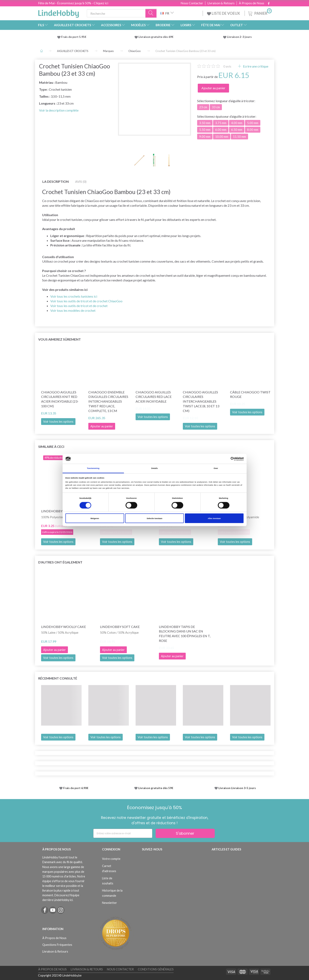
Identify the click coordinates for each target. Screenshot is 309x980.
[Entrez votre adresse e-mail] (123, 833)
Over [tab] (216, 468)
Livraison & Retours (221, 3)
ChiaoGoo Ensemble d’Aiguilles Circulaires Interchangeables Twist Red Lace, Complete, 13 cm (108, 401)
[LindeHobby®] (58, 12)
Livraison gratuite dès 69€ (157, 37)
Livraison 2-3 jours (239, 37)
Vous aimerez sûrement (60, 339)
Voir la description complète (59, 110)
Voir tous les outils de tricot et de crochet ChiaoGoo (86, 301)
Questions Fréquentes (57, 945)
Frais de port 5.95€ (74, 37)
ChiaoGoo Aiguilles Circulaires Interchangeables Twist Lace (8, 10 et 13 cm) (201, 401)
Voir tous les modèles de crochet (73, 310)
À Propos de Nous (252, 3)
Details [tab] (154, 468)
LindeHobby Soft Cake (120, 627)
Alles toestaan (214, 518)
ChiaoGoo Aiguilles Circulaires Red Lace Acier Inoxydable (154, 397)
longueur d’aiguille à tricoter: (226, 101)
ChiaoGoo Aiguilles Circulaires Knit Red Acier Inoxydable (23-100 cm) (60, 399)
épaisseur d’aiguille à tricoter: (227, 116)
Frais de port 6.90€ (76, 788)
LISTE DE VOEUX (224, 13)
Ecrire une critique (255, 66)
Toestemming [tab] (93, 468)
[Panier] (259, 13)
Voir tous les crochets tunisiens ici (74, 296)
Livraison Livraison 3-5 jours (237, 788)
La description (56, 181)
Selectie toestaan (154, 518)
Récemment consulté (58, 678)
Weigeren (95, 518)
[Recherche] (151, 13)
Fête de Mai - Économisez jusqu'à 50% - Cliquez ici (73, 3)
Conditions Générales (156, 969)
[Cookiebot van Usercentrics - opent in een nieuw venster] (226, 459)
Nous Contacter (192, 3)
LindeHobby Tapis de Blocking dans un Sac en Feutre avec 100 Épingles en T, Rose (185, 634)
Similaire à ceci (51, 447)
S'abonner (185, 833)
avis (227, 66)
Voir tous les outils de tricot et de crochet (79, 306)
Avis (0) (81, 181)
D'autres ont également (60, 562)
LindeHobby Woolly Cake (63, 627)
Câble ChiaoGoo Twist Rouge (250, 394)
